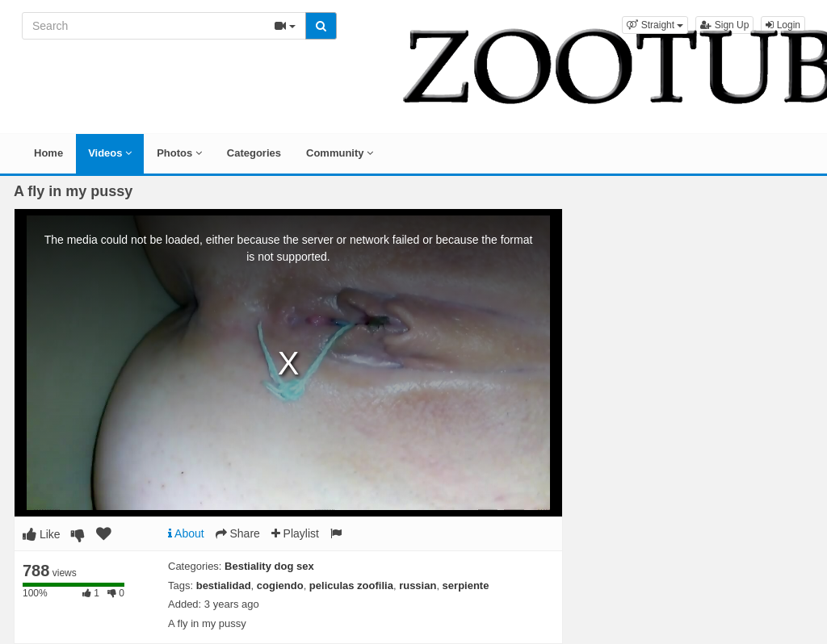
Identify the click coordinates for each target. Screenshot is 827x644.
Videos (110, 153)
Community (340, 153)
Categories (254, 153)
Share (238, 533)
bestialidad (224, 585)
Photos (179, 153)
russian (418, 585)
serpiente (466, 585)
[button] (655, 25)
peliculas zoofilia (351, 585)
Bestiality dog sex (269, 566)
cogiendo (280, 585)
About (186, 533)
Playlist (295, 533)
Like (42, 534)
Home (48, 153)
